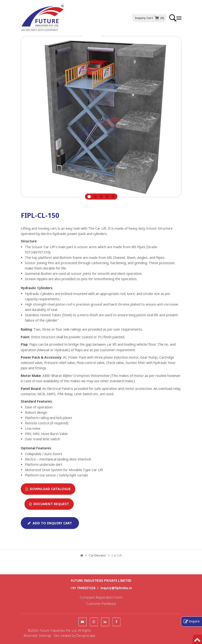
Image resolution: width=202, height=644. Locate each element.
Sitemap (45, 636)
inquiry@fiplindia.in (116, 588)
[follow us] (83, 622)
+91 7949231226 (83, 588)
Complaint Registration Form (101, 597)
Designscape (86, 636)
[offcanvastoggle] (179, 18)
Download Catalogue (48, 489)
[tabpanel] (101, 118)
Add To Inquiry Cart (50, 523)
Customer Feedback (101, 604)
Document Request (49, 504)
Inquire (194, 621)
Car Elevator (97, 555)
